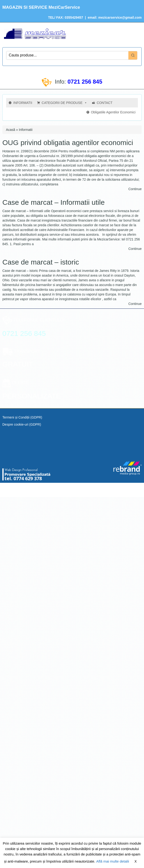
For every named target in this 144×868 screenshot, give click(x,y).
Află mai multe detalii (112, 861)
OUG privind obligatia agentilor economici (68, 143)
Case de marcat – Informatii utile (54, 202)
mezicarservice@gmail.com (120, 17)
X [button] (136, 861)
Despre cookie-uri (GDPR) (22, 424)
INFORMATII (23, 103)
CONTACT (105, 103)
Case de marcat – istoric (41, 262)
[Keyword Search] (67, 55)
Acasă (11, 130)
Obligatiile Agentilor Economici (113, 112)
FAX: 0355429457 (69, 17)
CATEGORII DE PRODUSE (64, 103)
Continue (135, 189)
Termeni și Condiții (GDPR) (22, 417)
